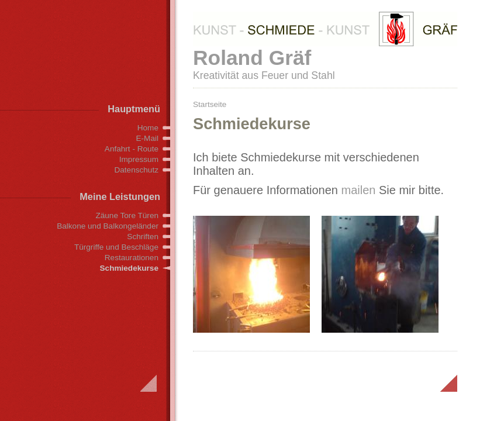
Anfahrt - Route (132, 149)
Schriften (143, 237)
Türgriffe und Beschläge (116, 247)
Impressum (139, 159)
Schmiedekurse (130, 268)
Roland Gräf (252, 58)
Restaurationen (132, 258)
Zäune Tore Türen (127, 215)
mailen (359, 190)
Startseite (210, 104)
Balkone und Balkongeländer (108, 226)
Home (148, 128)
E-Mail (147, 138)
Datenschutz (136, 170)
